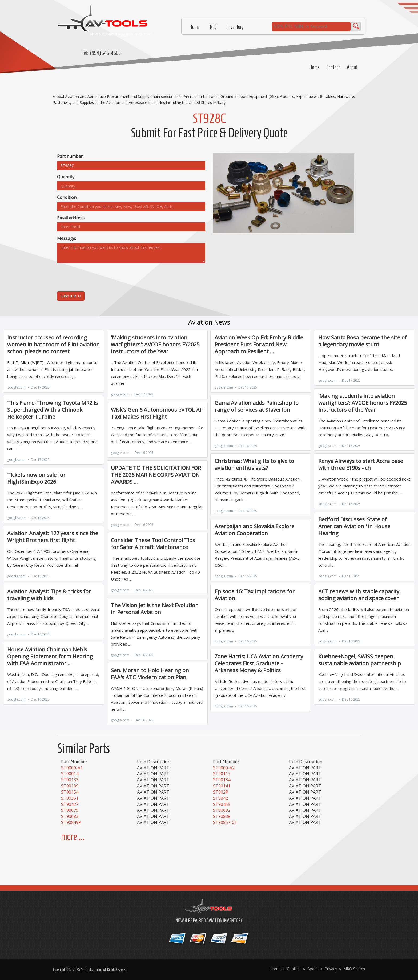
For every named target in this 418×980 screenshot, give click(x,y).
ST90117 (222, 774)
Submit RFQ (71, 296)
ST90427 (70, 804)
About (352, 67)
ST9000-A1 (72, 768)
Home (314, 67)
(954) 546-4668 (105, 53)
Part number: (70, 156)
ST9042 (220, 798)
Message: (67, 238)
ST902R (221, 792)
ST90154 (70, 792)
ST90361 (70, 798)
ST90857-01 (225, 822)
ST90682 (222, 810)
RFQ (213, 27)
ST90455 (222, 804)
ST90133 (70, 780)
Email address (71, 218)
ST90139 (70, 786)
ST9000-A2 (224, 768)
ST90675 (70, 810)
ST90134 (222, 780)
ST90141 (222, 786)
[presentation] (98, 277)
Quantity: (66, 177)
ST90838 (222, 816)
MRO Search (354, 969)
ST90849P (71, 822)
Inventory (235, 27)
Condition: (67, 197)
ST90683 (70, 816)
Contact (333, 67)
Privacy (331, 969)
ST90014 (70, 774)
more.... (73, 837)
